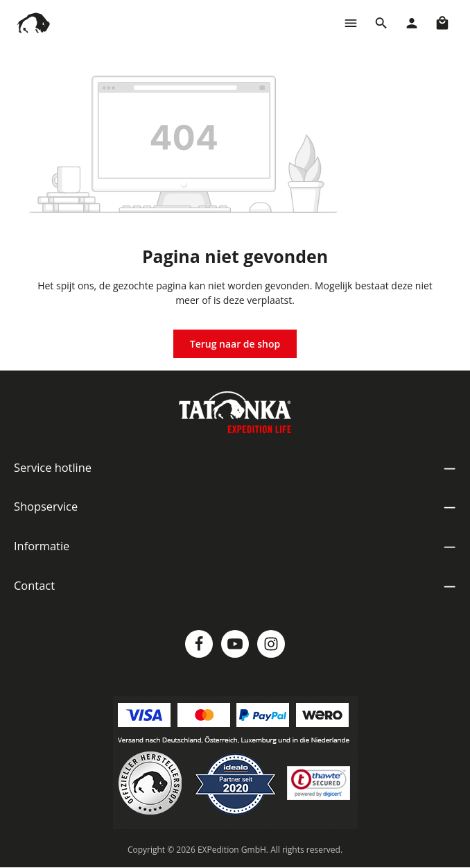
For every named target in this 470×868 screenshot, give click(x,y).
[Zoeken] (381, 23)
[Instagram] (271, 644)
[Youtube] (235, 644)
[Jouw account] (412, 23)
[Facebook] (199, 644)
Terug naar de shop (235, 343)
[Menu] (351, 23)
